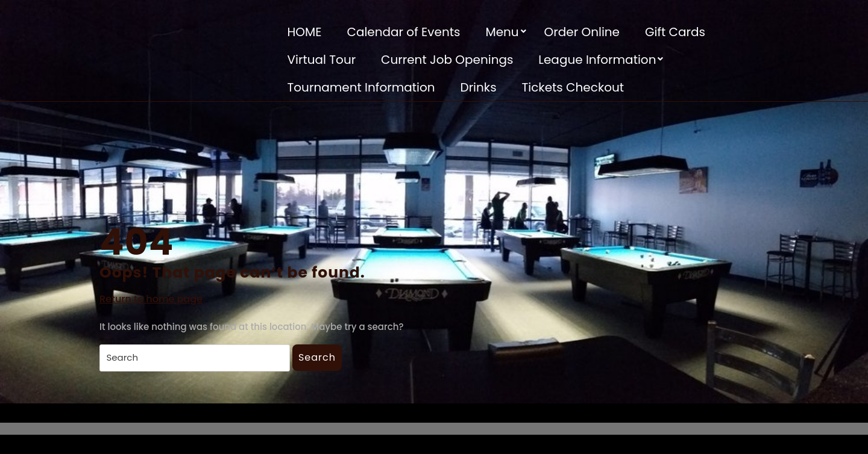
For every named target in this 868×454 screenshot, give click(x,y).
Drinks (479, 87)
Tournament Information (361, 87)
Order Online (582, 32)
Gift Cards (675, 32)
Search (317, 357)
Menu (502, 32)
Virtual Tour (322, 60)
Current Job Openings (447, 60)
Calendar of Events (403, 32)
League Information (597, 60)
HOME (305, 32)
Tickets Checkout (573, 87)
